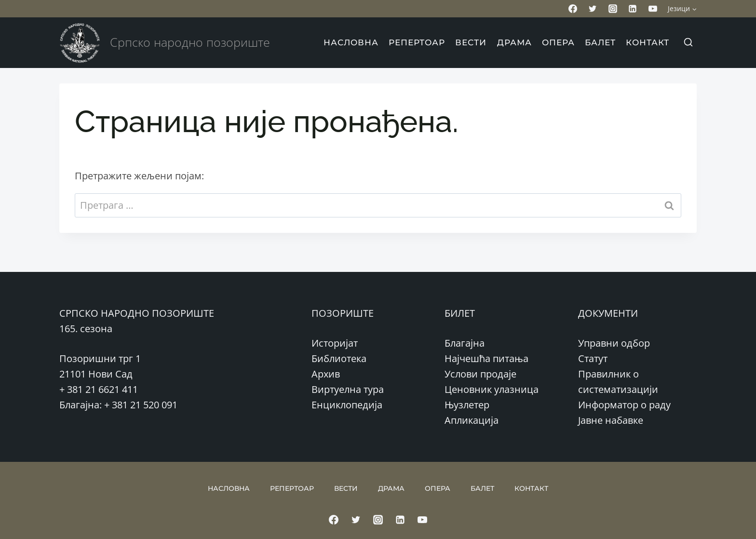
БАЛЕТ (600, 42)
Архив (326, 374)
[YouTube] (653, 9)
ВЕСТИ (471, 42)
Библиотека (339, 358)
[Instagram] (613, 9)
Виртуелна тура (348, 389)
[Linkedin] (633, 9)
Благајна (465, 343)
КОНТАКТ (648, 42)
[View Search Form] (688, 43)
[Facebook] (573, 9)
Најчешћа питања (486, 358)
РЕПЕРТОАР (417, 42)
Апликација (472, 420)
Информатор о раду (624, 405)
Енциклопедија (347, 405)
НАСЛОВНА (351, 42)
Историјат (335, 343)
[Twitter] (593, 9)
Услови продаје (480, 374)
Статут (593, 358)
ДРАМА (514, 42)
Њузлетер (467, 405)
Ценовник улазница (492, 389)
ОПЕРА (558, 42)
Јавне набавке (611, 420)
